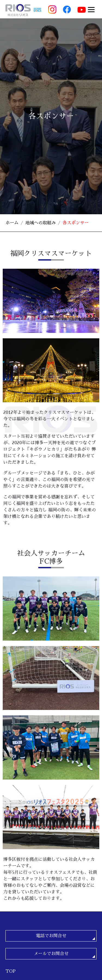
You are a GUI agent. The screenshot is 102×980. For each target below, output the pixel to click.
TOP (10, 971)
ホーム (12, 223)
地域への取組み (41, 223)
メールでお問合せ (51, 954)
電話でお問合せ (51, 936)
